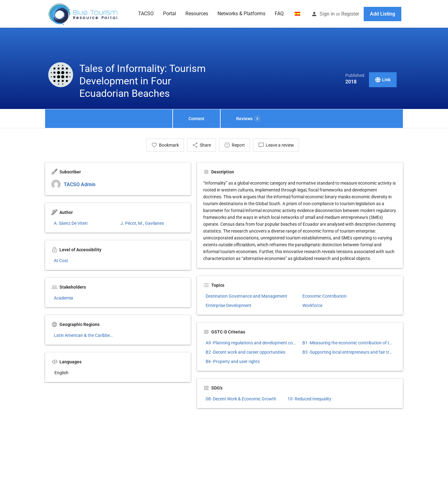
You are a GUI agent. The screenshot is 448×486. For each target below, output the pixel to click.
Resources (197, 14)
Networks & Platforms (241, 14)
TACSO (146, 14)
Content (196, 119)
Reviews (248, 119)
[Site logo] (83, 13)
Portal (170, 14)
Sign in (327, 14)
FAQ (279, 14)
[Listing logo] (61, 75)
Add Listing (383, 14)
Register (350, 14)
